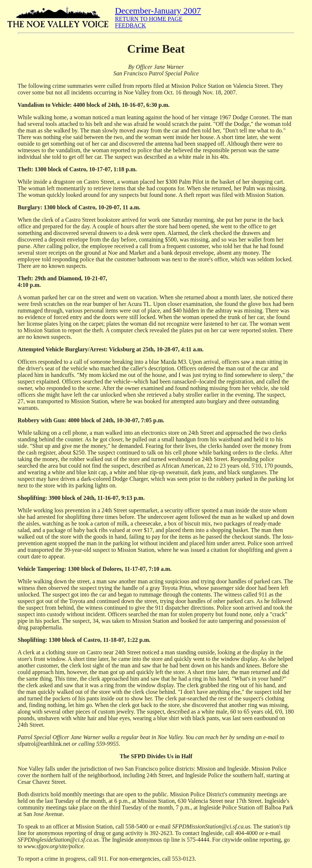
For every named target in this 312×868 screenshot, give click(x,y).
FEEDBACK (130, 25)
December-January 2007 (158, 11)
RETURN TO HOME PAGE (149, 19)
